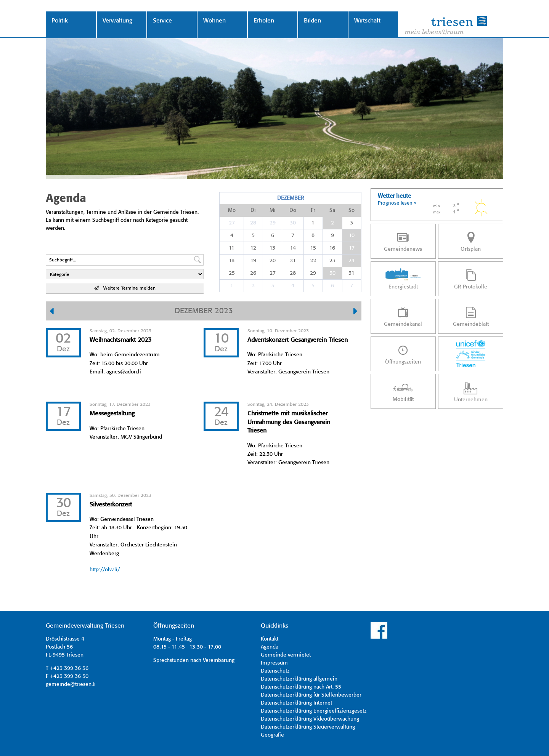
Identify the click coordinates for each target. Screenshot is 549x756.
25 (232, 273)
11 (232, 248)
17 (352, 248)
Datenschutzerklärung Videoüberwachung (310, 719)
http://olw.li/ (105, 570)
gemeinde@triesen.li (71, 684)
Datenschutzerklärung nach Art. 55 (301, 687)
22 (313, 261)
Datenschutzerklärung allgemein (299, 679)
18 (232, 261)
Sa (332, 210)
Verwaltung (117, 21)
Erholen (264, 21)
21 (293, 261)
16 (332, 248)
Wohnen (214, 21)
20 (273, 261)
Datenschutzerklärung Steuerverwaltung (308, 727)
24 (352, 261)
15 (313, 248)
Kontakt (270, 639)
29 (273, 223)
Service (162, 21)
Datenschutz (275, 671)
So (352, 210)
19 (253, 261)
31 (352, 273)
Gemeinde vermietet (286, 655)
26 (253, 273)
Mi (273, 210)
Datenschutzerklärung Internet (296, 703)
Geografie (272, 735)
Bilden (312, 21)
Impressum (274, 663)
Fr (313, 210)
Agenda (270, 647)
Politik (60, 21)
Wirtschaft (367, 21)
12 (253, 248)
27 (232, 223)
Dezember (291, 198)
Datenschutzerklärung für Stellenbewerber (311, 695)
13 (272, 248)
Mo (232, 210)
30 (293, 223)
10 (352, 235)
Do (293, 210)
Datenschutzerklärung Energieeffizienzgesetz (314, 711)
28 (253, 223)
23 (332, 261)
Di (253, 210)
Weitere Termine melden (125, 288)
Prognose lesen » (397, 203)
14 (293, 248)
